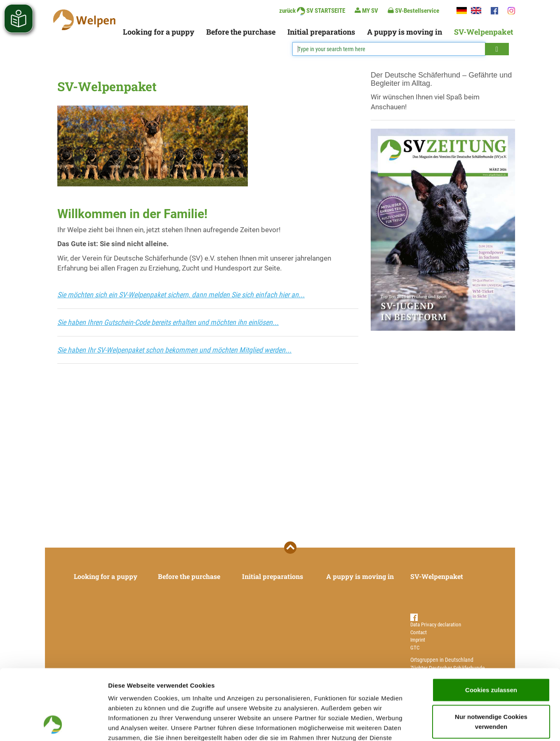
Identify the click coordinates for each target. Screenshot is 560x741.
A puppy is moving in (405, 32)
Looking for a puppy (159, 32)
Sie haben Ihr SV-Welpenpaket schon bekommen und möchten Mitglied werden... (174, 350)
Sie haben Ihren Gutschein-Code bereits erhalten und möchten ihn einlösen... (168, 322)
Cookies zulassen (491, 624)
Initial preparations (321, 32)
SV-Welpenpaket (484, 32)
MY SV (366, 11)
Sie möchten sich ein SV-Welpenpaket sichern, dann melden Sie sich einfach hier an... (181, 295)
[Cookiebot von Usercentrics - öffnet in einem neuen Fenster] (53, 725)
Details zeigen (439, 725)
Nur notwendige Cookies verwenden (491, 656)
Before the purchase (241, 32)
